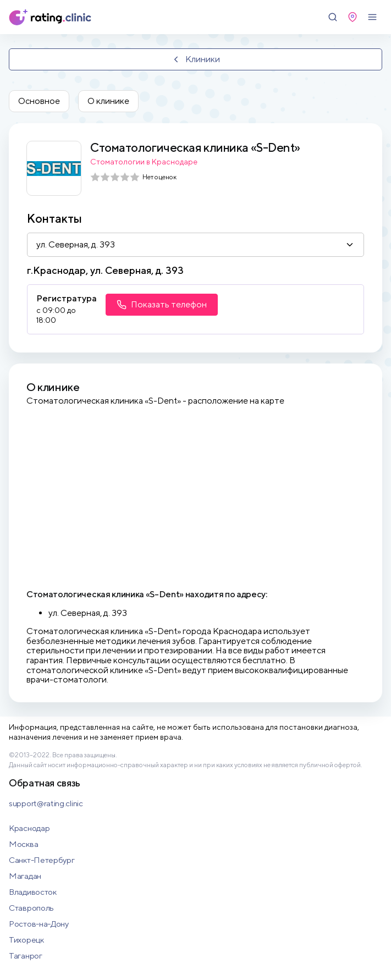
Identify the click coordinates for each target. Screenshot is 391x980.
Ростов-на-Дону (39, 924)
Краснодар (29, 828)
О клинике (108, 101)
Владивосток (33, 892)
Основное (39, 101)
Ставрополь (31, 908)
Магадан (25, 876)
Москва (23, 844)
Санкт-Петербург (42, 860)
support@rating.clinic (46, 803)
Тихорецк (26, 940)
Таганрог (26, 956)
